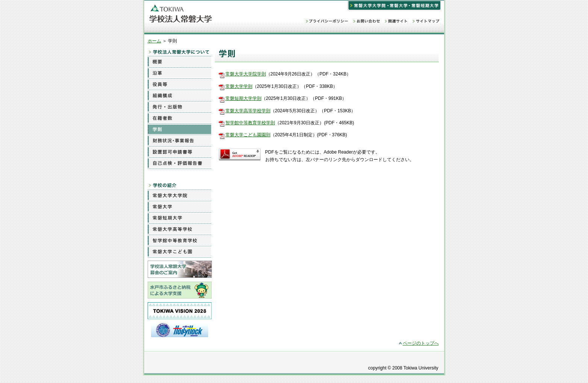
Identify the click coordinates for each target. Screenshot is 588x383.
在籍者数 (179, 118)
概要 (179, 62)
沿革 (179, 73)
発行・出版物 (179, 107)
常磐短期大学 (179, 218)
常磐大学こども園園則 (248, 135)
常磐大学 (179, 207)
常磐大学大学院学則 (246, 74)
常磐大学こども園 (179, 252)
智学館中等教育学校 (179, 240)
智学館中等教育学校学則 (250, 123)
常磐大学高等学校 (179, 229)
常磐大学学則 (239, 86)
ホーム (154, 41)
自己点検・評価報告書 (179, 163)
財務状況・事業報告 (179, 140)
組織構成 (179, 95)
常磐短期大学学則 (243, 98)
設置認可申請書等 (179, 152)
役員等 (179, 84)
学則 (179, 129)
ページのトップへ (421, 343)
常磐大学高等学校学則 (248, 111)
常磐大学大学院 (179, 195)
